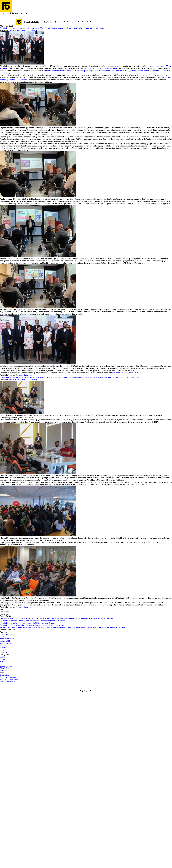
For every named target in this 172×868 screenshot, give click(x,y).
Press (2, 661)
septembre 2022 (7, 639)
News (2, 659)
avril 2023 (4, 636)
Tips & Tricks (5, 668)
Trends (3, 670)
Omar (35, 30)
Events (3, 657)
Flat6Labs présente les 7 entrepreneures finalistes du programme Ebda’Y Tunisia (33, 621)
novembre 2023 (7, 634)
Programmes (52, 22)
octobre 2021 (6, 641)
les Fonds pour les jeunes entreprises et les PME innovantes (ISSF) (103, 71)
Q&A (2, 663)
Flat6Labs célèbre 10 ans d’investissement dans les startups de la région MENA (32, 625)
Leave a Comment (24, 375)
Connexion (4, 675)
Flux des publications (9, 677)
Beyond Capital (136, 71)
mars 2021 (4, 652)
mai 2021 (4, 650)
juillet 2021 (5, 645)
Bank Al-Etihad (150, 71)
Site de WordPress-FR (9, 682)
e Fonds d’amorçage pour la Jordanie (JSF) (101, 68)
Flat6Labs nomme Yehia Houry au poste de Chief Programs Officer (27, 623)
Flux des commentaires (9, 679)
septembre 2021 (7, 643)
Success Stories (6, 666)
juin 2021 (4, 648)
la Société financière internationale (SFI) (59, 71)
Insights (68, 22)
